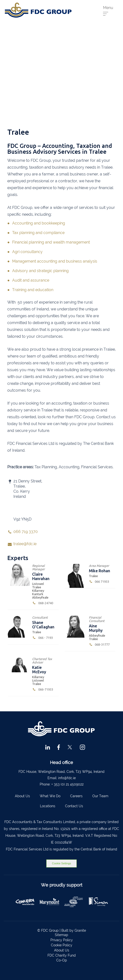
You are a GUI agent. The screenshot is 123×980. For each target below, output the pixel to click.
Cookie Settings (61, 863)
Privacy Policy (62, 940)
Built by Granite (74, 930)
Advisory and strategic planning (40, 271)
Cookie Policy (62, 945)
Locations (48, 806)
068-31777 (99, 645)
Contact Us (74, 806)
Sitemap (61, 935)
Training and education (33, 290)
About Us (22, 796)
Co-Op (62, 960)
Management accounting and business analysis (55, 261)
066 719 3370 (26, 532)
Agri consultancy (27, 252)
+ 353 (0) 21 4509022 (67, 784)
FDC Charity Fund (62, 955)
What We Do (50, 796)
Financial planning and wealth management (51, 242)
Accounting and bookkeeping (39, 223)
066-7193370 (43, 689)
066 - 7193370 (43, 638)
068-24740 (43, 603)
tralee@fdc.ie (25, 544)
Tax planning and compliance (38, 233)
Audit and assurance (31, 280)
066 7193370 (99, 582)
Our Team (100, 796)
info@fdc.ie (67, 778)
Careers (76, 796)
